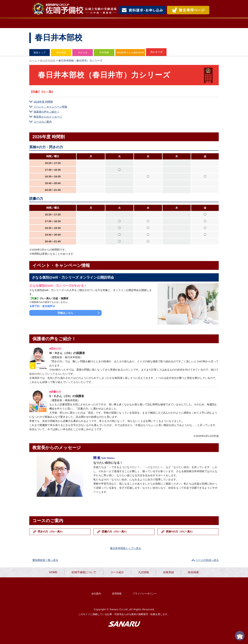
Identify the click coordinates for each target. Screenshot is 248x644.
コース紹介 (118, 23)
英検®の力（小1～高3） (180, 531)
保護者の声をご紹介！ (46, 112)
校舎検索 (204, 23)
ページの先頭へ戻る (207, 560)
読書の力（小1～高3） (115, 531)
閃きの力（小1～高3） (51, 531)
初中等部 (61, 53)
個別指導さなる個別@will (130, 53)
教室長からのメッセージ (48, 117)
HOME (42, 23)
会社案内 (96, 594)
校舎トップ (40, 53)
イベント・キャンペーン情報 (50, 107)
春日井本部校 (48, 61)
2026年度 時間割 (43, 102)
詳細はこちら (65, 313)
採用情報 (117, 594)
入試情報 (148, 23)
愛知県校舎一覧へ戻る (45, 560)
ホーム (33, 61)
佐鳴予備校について (79, 23)
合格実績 (176, 23)
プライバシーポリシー (145, 594)
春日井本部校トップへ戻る (126, 548)
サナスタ (83, 53)
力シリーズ (156, 52)
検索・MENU (215, 10)
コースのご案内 (43, 122)
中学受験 (104, 53)
